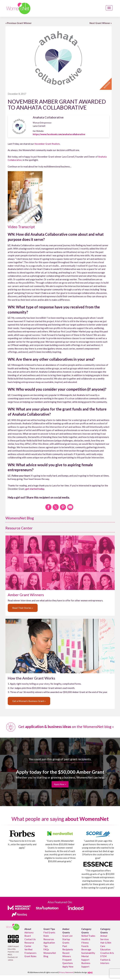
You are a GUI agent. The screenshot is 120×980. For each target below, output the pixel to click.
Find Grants (49, 932)
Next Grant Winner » (101, 23)
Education (105, 949)
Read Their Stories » (23, 608)
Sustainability (88, 953)
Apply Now (68, 967)
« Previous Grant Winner (19, 23)
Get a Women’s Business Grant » (29, 701)
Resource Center (19, 528)
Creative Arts (107, 953)
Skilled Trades (88, 936)
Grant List (67, 936)
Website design (81, 972)
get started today (35, 489)
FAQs (46, 949)
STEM (103, 956)
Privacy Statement (66, 972)
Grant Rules (30, 956)
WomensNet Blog (20, 518)
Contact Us (30, 939)
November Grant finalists (47, 144)
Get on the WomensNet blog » (60, 727)
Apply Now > (60, 784)
